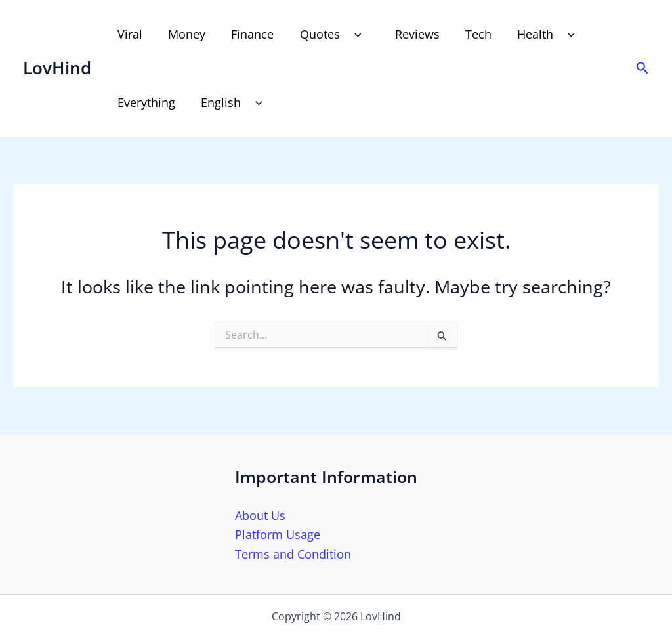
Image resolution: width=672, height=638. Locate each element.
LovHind (57, 68)
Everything (145, 102)
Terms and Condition (293, 554)
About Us (260, 515)
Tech (467, 34)
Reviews (408, 34)
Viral (129, 34)
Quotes (327, 34)
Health (536, 34)
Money (183, 34)
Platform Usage (278, 534)
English (232, 102)
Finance (247, 34)
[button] (347, 34)
